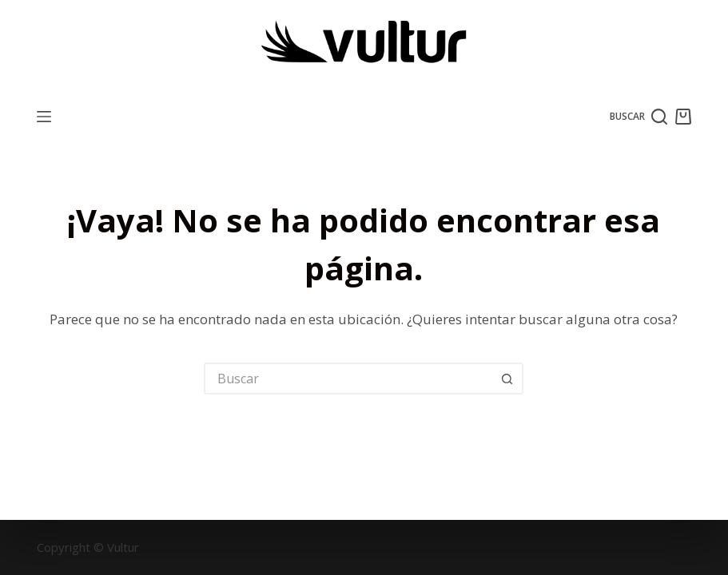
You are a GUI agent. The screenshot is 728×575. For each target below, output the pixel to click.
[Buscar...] (348, 379)
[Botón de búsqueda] (507, 379)
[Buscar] (639, 117)
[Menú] (44, 117)
